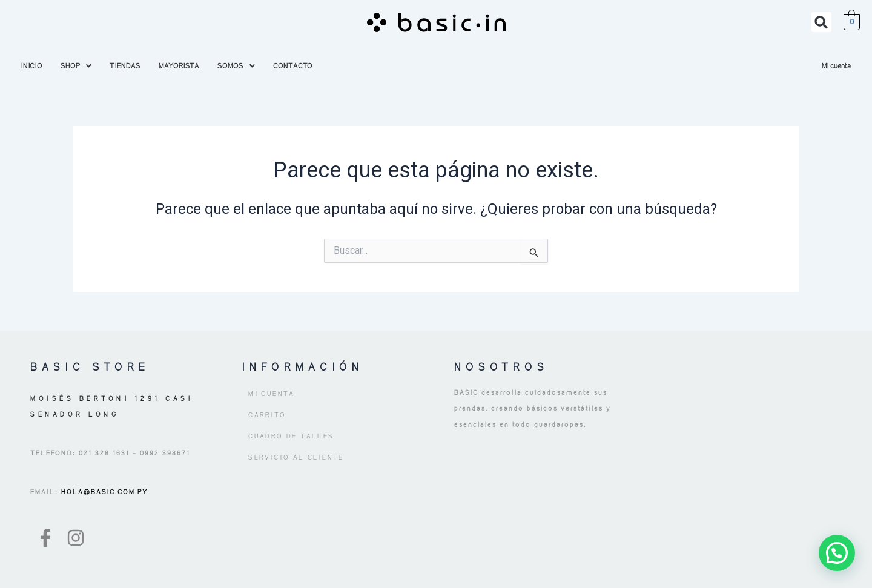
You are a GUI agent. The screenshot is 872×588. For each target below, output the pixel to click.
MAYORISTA (179, 66)
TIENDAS (125, 66)
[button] (821, 22)
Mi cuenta (836, 66)
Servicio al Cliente (296, 457)
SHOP (76, 66)
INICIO (32, 66)
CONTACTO (293, 66)
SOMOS (236, 66)
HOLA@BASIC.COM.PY (103, 492)
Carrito (267, 415)
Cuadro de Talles (291, 436)
